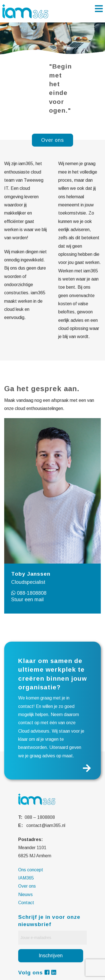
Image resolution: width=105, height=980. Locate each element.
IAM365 (26, 878)
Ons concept (31, 870)
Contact (26, 903)
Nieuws (25, 894)
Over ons (27, 886)
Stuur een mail (27, 600)
